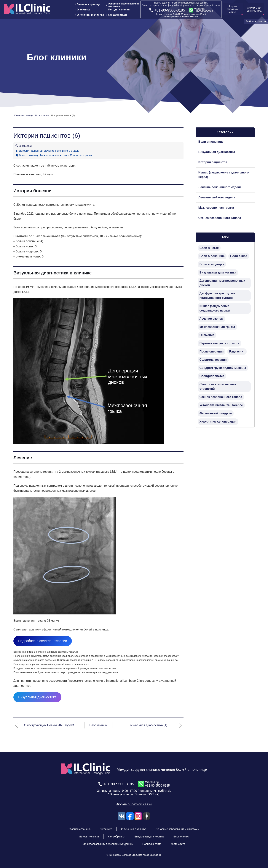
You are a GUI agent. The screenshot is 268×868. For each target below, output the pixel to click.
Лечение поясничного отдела (220, 187)
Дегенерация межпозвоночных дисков (222, 283)
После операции (212, 351)
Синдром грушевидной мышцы (223, 368)
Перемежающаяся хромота (219, 343)
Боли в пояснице (29, 155)
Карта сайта (178, 844)
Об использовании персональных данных (108, 844)
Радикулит (237, 351)
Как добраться (117, 15)
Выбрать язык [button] (254, 21)
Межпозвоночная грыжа (55, 155)
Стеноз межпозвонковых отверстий (218, 386)
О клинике (83, 10)
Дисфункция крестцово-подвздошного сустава (217, 296)
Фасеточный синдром (216, 413)
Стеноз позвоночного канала (220, 218)
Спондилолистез (212, 376)
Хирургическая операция (218, 422)
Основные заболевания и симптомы (123, 5)
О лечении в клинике (90, 15)
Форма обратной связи (134, 804)
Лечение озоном (212, 319)
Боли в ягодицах (212, 264)
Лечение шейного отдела (217, 197)
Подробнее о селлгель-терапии (43, 641)
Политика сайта (152, 844)
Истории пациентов (213, 162)
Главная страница (88, 4)
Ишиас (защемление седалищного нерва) (224, 175)
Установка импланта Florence (221, 405)
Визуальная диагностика (37, 697)
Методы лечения (119, 10)
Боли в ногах (209, 248)
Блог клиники (98, 725)
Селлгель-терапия (81, 155)
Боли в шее (239, 256)
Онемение (207, 335)
